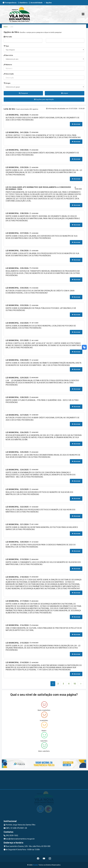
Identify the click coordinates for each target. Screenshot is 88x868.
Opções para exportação (44, 99)
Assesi (35, 865)
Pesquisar (23, 93)
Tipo (6, 46)
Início (6, 27)
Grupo (7, 83)
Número (8, 65)
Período (8, 37)
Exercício (8, 55)
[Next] (75, 684)
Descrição (9, 74)
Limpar (65, 93)
